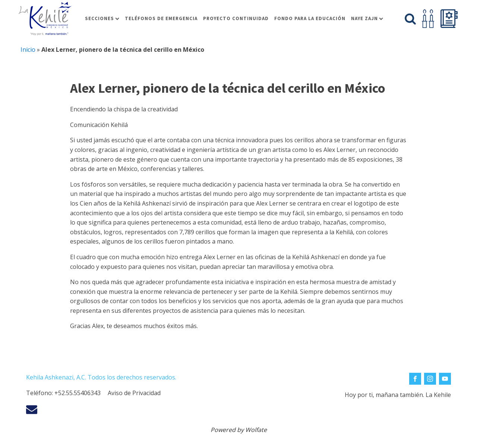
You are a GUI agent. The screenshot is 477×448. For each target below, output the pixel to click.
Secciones (102, 18)
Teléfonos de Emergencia (161, 18)
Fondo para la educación (310, 18)
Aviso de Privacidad (134, 393)
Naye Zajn (367, 18)
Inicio (28, 50)
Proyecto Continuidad (236, 18)
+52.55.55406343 (78, 393)
